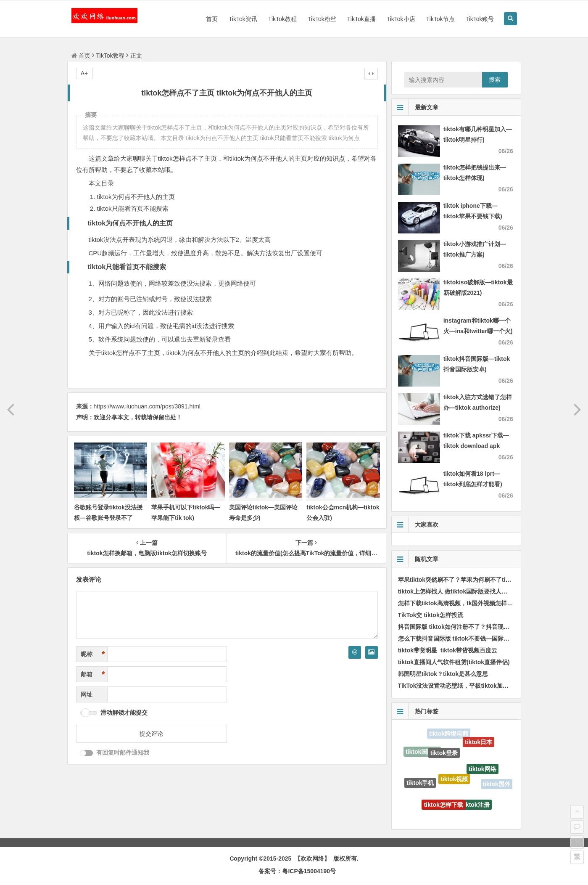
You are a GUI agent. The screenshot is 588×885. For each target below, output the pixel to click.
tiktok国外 (497, 784)
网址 (87, 694)
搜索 (495, 79)
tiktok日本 (479, 743)
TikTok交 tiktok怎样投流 (431, 615)
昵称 (93, 654)
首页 (212, 19)
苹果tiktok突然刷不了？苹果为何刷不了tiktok (458, 580)
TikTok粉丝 (322, 19)
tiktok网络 (482, 771)
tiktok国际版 (422, 753)
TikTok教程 (282, 19)
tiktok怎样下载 (443, 807)
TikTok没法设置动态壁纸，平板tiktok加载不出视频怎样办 (474, 686)
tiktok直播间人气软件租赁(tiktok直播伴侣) (454, 662)
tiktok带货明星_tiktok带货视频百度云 (448, 650)
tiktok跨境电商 (449, 734)
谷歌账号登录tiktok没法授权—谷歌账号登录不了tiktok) (108, 518)
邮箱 (93, 674)
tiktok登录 (444, 755)
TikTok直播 (361, 19)
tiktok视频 (454, 782)
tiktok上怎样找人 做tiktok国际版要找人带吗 (456, 591)
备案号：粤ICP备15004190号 (297, 871)
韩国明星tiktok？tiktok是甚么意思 (443, 674)
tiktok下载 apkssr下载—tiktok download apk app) (476, 446)
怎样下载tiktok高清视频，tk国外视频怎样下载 (459, 603)
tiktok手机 (420, 784)
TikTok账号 (480, 19)
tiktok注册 (476, 806)
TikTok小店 (401, 19)
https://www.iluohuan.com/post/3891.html (147, 406)
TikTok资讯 (243, 19)
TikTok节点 (440, 19)
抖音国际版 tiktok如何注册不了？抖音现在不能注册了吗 (471, 627)
